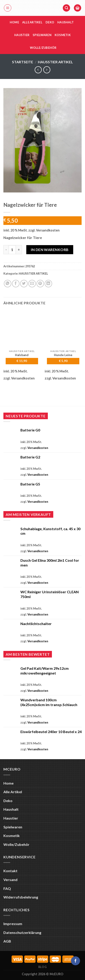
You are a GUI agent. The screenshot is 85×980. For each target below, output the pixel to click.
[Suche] (66, 8)
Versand (10, 880)
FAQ (7, 888)
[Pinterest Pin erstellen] (40, 284)
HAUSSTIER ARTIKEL (55, 62)
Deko (50, 22)
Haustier (22, 35)
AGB (7, 941)
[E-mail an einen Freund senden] (32, 284)
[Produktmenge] (12, 250)
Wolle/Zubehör (43, 48)
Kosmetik (63, 35)
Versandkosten (48, 230)
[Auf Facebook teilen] (16, 284)
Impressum (13, 924)
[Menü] (8, 8)
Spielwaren (42, 35)
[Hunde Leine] (63, 329)
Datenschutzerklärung (22, 932)
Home (14, 22)
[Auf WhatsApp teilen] (8, 284)
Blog (42, 967)
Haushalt (66, 22)
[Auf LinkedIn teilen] (48, 284)
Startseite (23, 62)
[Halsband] (22, 329)
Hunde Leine (63, 355)
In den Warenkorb (50, 250)
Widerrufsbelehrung (21, 897)
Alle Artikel (32, 22)
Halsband (22, 355)
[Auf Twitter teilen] (24, 284)
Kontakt (10, 871)
